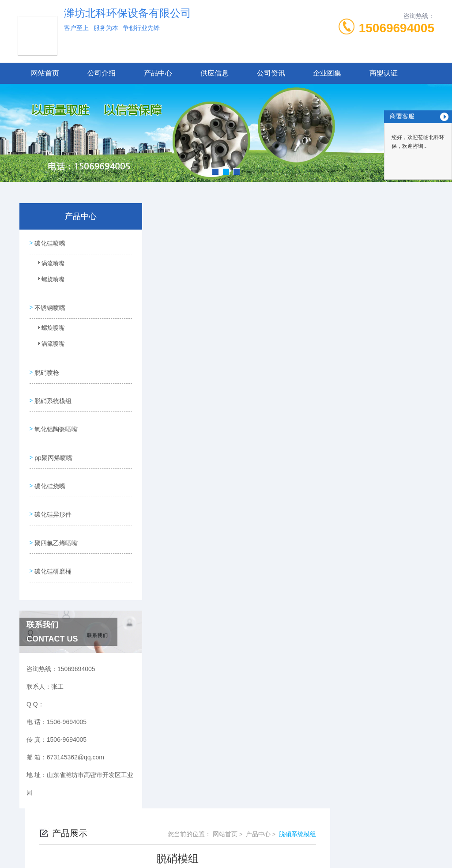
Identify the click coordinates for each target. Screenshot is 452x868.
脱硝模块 (187, 609)
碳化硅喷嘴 (49, 242)
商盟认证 (384, 73)
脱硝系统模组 (52, 390)
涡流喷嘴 (48, 265)
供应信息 (215, 73)
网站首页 (45, 73)
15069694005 (397, 28)
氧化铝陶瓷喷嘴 (55, 415)
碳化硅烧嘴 (49, 465)
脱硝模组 (187, 594)
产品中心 (158, 73)
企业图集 (327, 73)
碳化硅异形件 (52, 491)
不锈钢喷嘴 (49, 303)
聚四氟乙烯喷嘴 (55, 516)
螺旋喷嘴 (48, 281)
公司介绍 (102, 73)
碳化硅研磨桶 (52, 541)
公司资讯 (271, 73)
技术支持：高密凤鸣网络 (226, 854)
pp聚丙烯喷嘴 (53, 440)
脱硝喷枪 (46, 365)
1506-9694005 (175, 811)
